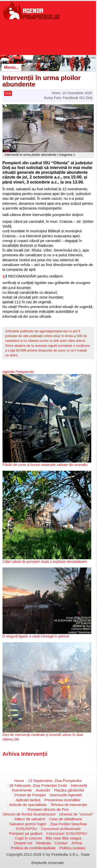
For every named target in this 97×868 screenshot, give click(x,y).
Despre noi (23, 843)
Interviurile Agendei (66, 795)
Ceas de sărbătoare (65, 819)
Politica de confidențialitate (33, 848)
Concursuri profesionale (61, 829)
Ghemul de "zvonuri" (76, 814)
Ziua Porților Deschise (69, 824)
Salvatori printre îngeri (28, 824)
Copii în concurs (29, 838)
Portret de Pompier (30, 795)
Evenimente (22, 790)
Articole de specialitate (28, 805)
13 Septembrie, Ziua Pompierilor (55, 781)
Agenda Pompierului (18, 372)
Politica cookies (72, 848)
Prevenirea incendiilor (62, 800)
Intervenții (79, 785)
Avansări (43, 790)
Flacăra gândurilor (69, 790)
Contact (61, 843)
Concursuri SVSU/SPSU (67, 833)
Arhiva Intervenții (25, 754)
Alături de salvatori (30, 819)
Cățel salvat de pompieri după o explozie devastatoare (45, 561)
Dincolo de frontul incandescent (29, 814)
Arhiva (77, 843)
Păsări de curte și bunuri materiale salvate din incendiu (45, 465)
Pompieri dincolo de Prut (48, 809)
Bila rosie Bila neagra (64, 838)
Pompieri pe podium (26, 833)
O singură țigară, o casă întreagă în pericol (36, 636)
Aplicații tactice (28, 800)
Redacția (43, 843)
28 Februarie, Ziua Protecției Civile (38, 785)
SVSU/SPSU (26, 829)
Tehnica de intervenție (69, 805)
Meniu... (12, 67)
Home (19, 781)
